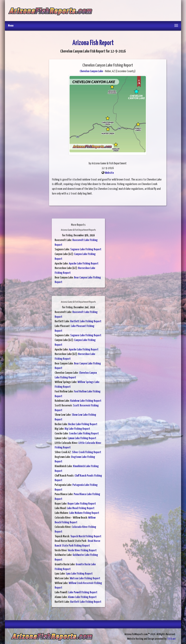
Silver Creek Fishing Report (87, 452)
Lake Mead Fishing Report (81, 508)
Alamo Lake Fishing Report (82, 597)
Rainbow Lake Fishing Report (86, 401)
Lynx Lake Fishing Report (79, 574)
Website (109, 173)
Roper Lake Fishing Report (82, 504)
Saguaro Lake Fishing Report (86, 249)
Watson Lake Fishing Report (85, 578)
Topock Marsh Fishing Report (86, 536)
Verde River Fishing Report (82, 550)
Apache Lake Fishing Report (84, 264)
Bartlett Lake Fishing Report (86, 321)
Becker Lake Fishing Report (83, 424)
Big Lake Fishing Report (77, 429)
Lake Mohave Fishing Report (84, 513)
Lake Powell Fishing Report (83, 592)
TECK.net (171, 639)
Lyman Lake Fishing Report (82, 438)
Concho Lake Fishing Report (84, 434)
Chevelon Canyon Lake (91, 71)
